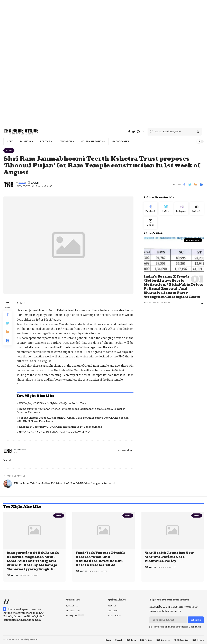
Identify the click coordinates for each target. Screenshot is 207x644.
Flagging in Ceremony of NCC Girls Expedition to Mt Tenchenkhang (60, 427)
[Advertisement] (102, 65)
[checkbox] (151, 627)
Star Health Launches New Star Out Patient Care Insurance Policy (169, 557)
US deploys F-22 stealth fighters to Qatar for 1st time (52, 404)
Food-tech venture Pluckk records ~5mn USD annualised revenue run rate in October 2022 (100, 559)
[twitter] (132, 451)
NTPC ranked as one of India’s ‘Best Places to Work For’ (54, 432)
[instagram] (138, 132)
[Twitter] (134, 132)
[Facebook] (129, 132)
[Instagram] (181, 209)
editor (22, 183)
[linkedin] (143, 132)
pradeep (22, 450)
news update (193, 242)
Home (9, 150)
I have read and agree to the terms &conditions (177, 627)
